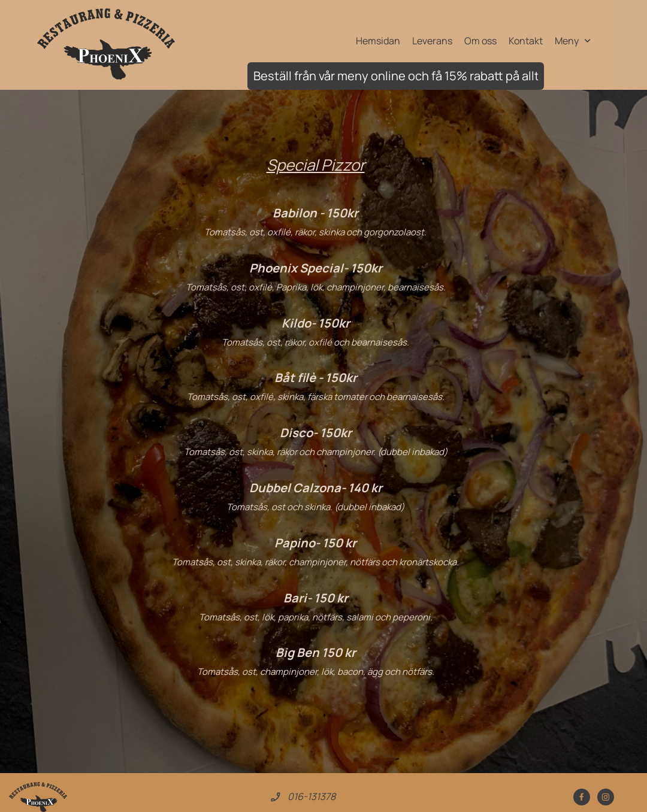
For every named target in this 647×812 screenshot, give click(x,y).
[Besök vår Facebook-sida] (582, 797)
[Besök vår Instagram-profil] (606, 797)
